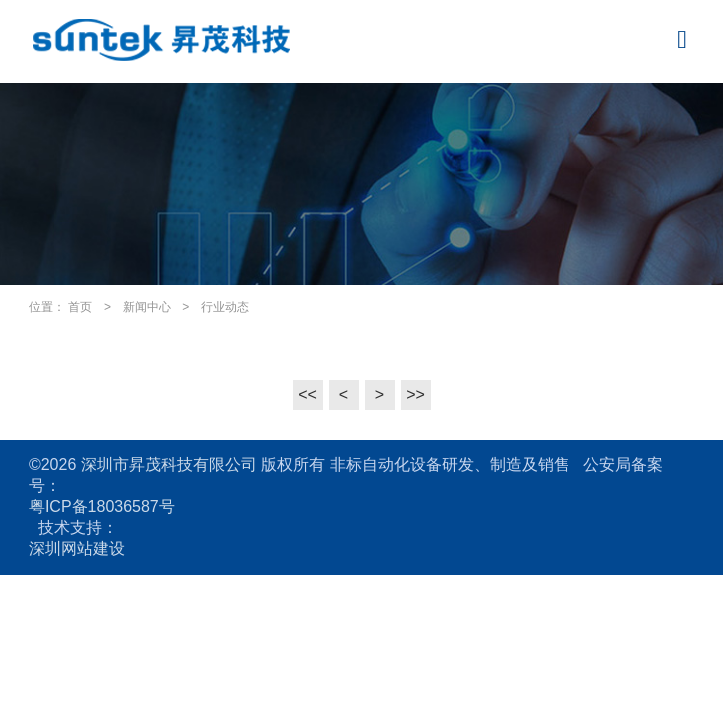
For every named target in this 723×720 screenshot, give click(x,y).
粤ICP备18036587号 (102, 506)
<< (307, 394)
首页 (80, 307)
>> (415, 394)
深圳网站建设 (77, 548)
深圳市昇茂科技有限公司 (169, 464)
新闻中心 (147, 307)
